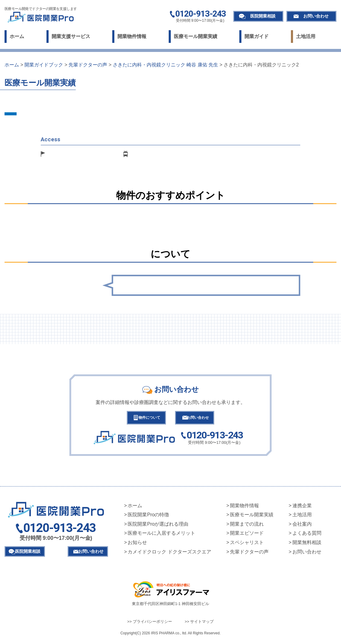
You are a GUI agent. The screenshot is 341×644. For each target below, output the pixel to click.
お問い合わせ (316, 16)
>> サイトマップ (199, 624)
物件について (144, 419)
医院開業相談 (263, 16)
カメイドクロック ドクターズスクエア (169, 554)
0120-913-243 (201, 14)
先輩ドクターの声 (249, 554)
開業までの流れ (247, 527)
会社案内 (302, 527)
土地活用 (306, 36)
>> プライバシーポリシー (150, 624)
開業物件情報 (132, 36)
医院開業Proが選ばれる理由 (158, 527)
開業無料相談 (307, 545)
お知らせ (137, 545)
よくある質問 (307, 536)
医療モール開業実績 (196, 36)
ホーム (17, 36)
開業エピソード (247, 536)
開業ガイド (257, 36)
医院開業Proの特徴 (148, 517)
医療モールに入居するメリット (161, 536)
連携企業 (302, 508)
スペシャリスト (247, 545)
